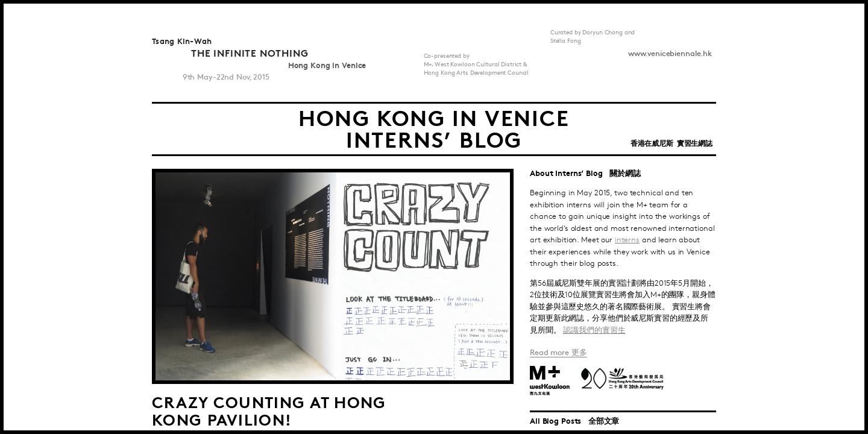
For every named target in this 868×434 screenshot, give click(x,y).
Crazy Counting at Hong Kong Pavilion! (269, 410)
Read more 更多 (558, 353)
